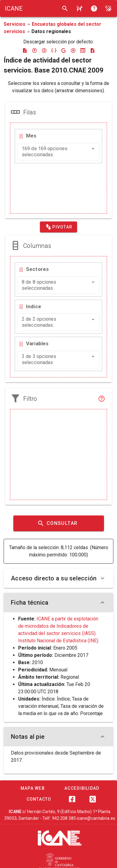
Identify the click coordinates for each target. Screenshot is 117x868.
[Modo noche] (109, 8)
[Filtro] (102, 399)
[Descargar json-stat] (83, 50)
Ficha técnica (58, 603)
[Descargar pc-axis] (34, 50)
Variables (37, 343)
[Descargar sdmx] (44, 50)
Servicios (15, 24)
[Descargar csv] (93, 50)
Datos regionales (51, 31)
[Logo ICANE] (14, 8)
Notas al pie (58, 737)
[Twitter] (93, 799)
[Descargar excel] (25, 50)
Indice (34, 306)
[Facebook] (72, 799)
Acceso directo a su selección (58, 578)
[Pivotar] (58, 227)
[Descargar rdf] (73, 50)
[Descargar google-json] (63, 50)
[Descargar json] (54, 50)
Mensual (58, 670)
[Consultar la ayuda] (80, 8)
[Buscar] (65, 8)
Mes (31, 136)
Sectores (37, 269)
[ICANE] (60, 838)
